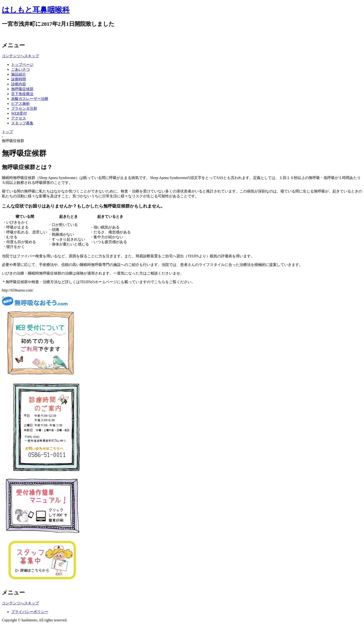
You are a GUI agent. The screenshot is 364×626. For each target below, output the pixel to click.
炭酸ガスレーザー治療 (30, 99)
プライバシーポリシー (30, 612)
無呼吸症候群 (22, 89)
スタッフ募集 (22, 123)
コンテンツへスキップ (20, 56)
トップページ (22, 65)
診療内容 (19, 84)
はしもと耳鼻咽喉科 (36, 10)
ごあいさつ (20, 69)
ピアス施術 (20, 104)
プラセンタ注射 (24, 108)
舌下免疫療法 (22, 94)
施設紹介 (19, 74)
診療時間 (19, 79)
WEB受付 (19, 113)
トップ (7, 132)
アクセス (19, 118)
